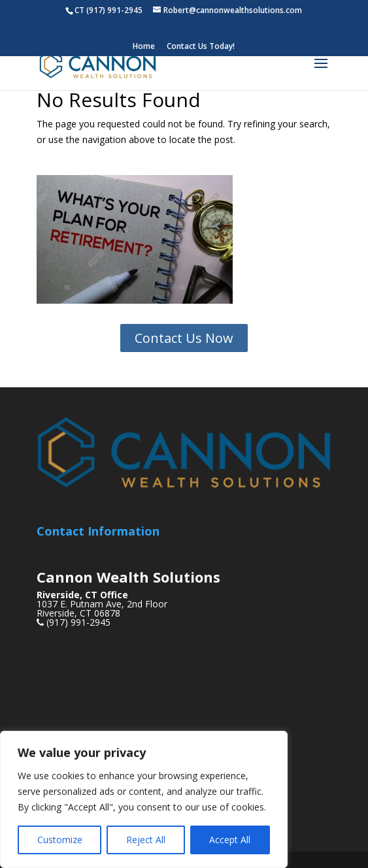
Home (144, 47)
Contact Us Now (184, 338)
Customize (60, 840)
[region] (144, 799)
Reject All (146, 840)
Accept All (230, 840)
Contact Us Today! (201, 47)
